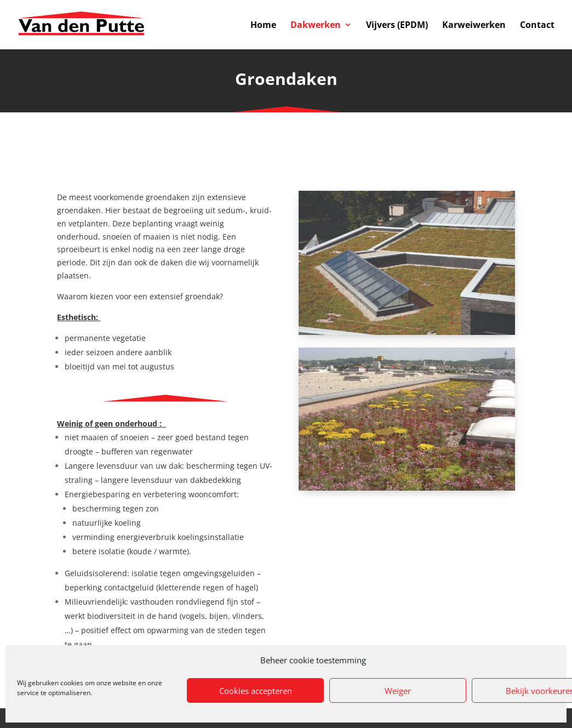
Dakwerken (316, 26)
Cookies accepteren (256, 691)
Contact (537, 26)
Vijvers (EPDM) (397, 26)
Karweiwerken (474, 26)
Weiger (398, 691)
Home (263, 26)
